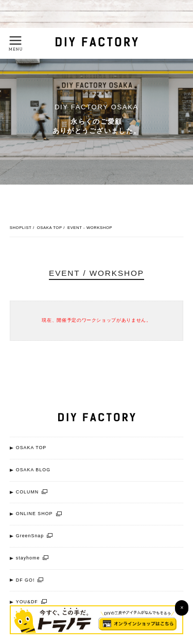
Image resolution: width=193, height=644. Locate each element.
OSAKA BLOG (33, 470)
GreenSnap (34, 536)
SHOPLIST (21, 228)
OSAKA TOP (50, 228)
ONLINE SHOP (39, 514)
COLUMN (32, 492)
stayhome (32, 558)
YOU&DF (31, 602)
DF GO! (30, 580)
